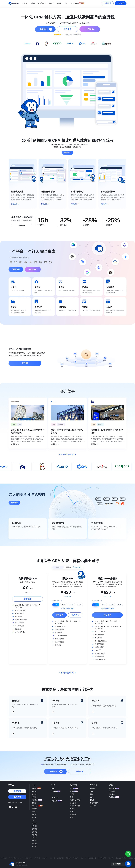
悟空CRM (45, 858)
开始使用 (16, 269)
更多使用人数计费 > (67, 609)
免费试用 (121, 3)
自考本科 (52, 858)
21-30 (79, 605)
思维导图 (37, 858)
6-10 (64, 605)
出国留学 (68, 858)
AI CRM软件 (3, 858)
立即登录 (108, 3)
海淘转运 (111, 858)
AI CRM (21, 858)
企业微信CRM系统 (121, 858)
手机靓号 (76, 858)
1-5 (56, 605)
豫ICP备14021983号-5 (22, 865)
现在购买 (75, 615)
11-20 (71, 605)
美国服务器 (60, 858)
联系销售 (60, 615)
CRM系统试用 (102, 858)
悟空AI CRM (29, 858)
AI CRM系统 (13, 858)
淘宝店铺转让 (92, 858)
